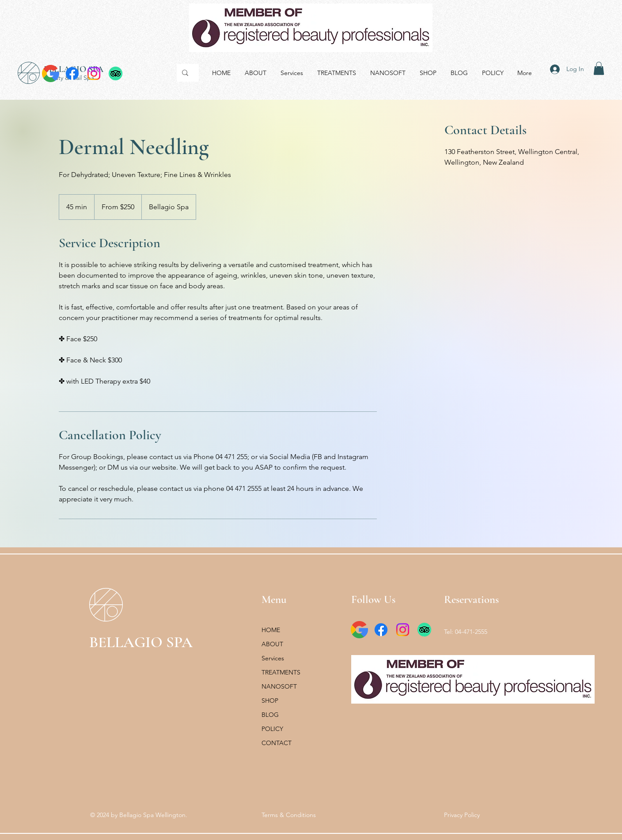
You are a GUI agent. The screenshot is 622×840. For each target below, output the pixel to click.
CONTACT (277, 743)
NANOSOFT (279, 686)
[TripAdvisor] (116, 73)
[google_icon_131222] (51, 73)
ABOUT (272, 644)
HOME (271, 630)
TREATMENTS (281, 672)
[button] (599, 68)
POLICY (272, 729)
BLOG (270, 715)
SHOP (270, 701)
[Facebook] (72, 73)
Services (273, 658)
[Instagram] (94, 73)
